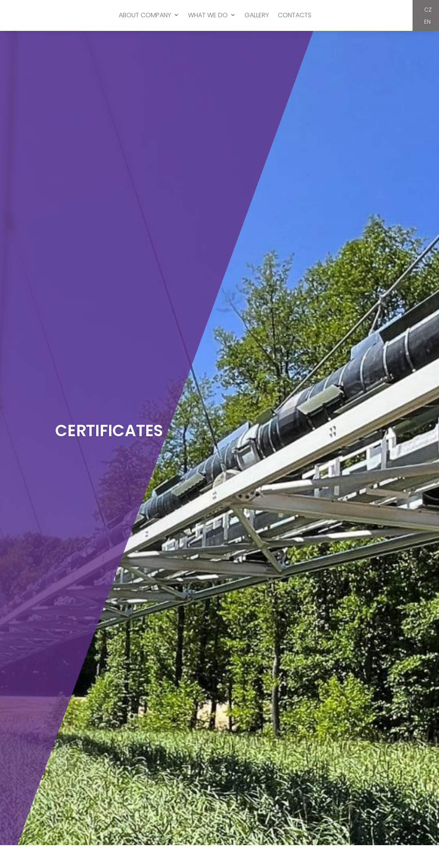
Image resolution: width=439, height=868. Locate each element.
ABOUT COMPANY (145, 16)
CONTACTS (295, 16)
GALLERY (257, 16)
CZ (428, 11)
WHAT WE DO (208, 16)
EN (427, 23)
